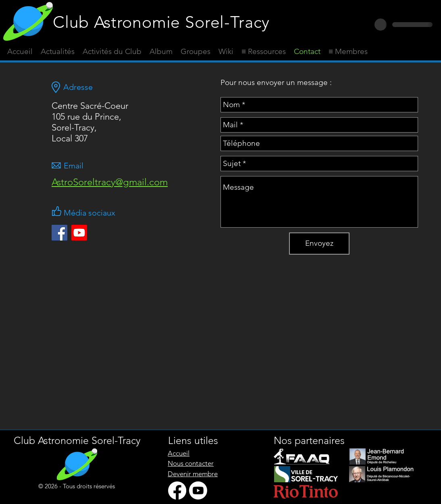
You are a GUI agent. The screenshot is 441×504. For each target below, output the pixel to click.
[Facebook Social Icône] (59, 233)
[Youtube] (79, 233)
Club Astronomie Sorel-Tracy (161, 22)
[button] (264, 52)
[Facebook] (177, 491)
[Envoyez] (319, 244)
